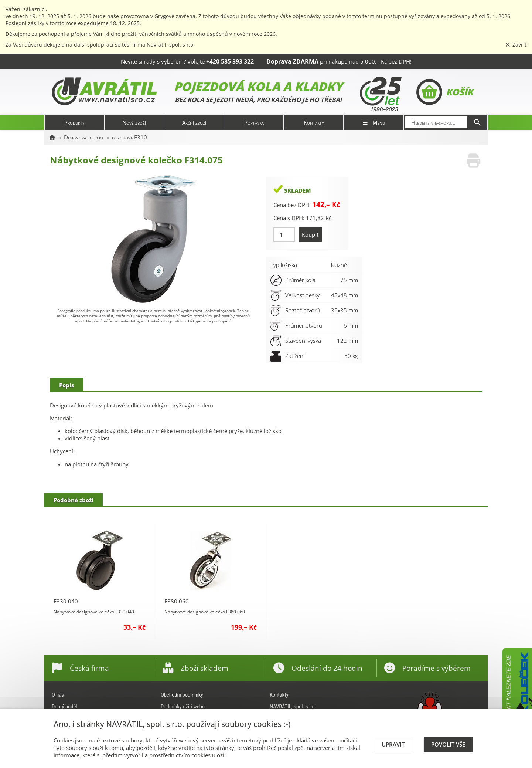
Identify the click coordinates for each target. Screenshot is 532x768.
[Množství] (284, 234)
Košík (445, 92)
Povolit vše (448, 744)
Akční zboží (194, 122)
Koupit (310, 234)
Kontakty (314, 122)
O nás (58, 695)
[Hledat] (477, 122)
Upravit (393, 744)
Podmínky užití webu (183, 707)
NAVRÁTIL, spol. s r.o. (293, 707)
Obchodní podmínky (182, 695)
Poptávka (254, 122)
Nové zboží (134, 122)
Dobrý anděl (64, 707)
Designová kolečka (84, 137)
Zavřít (516, 45)
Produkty (74, 122)
